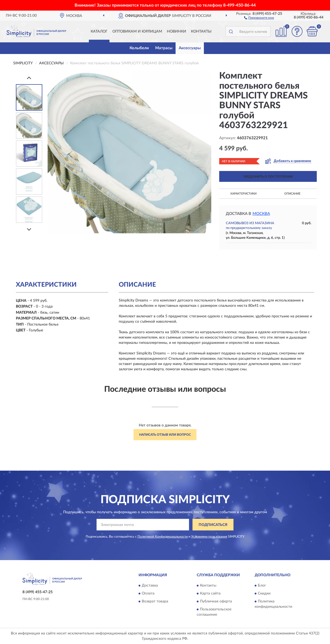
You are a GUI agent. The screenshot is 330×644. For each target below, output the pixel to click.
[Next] (29, 229)
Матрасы (164, 48)
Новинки (177, 31)
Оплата (148, 593)
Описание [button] (292, 194)
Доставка (150, 586)
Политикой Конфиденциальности (163, 537)
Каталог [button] (99, 31)
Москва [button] (261, 214)
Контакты (201, 31)
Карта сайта (210, 593)
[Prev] (29, 78)
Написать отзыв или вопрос (165, 435)
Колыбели (139, 48)
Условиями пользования (209, 537)
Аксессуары (190, 48)
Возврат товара (155, 601)
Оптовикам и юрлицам (137, 31)
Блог (262, 586)
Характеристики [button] (243, 194)
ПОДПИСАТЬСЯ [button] (213, 525)
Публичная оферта (216, 601)
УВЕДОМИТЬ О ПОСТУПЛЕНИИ (268, 177)
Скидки (264, 593)
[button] (259, 17)
